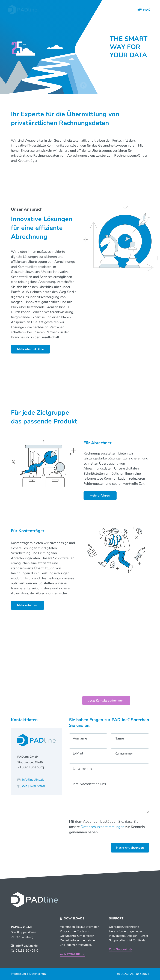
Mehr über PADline (30, 349)
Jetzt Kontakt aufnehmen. (106, 700)
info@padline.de (27, 946)
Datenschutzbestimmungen (103, 827)
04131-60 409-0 (27, 951)
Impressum (18, 974)
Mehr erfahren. (100, 496)
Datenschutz (38, 974)
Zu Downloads (70, 954)
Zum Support (118, 949)
